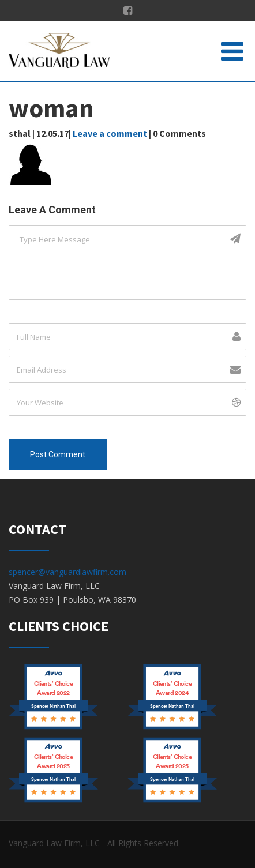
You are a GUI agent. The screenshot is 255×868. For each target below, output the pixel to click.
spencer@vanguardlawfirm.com (67, 572)
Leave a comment (110, 133)
